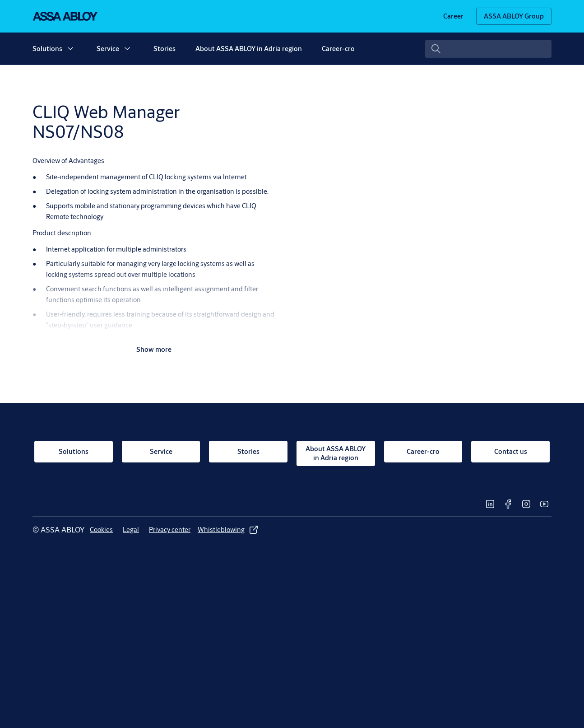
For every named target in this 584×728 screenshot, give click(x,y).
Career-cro (338, 49)
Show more (154, 349)
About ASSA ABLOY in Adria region (249, 49)
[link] (453, 16)
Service (108, 49)
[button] (70, 49)
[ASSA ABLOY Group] (514, 16)
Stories (165, 49)
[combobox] (488, 49)
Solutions (47, 49)
